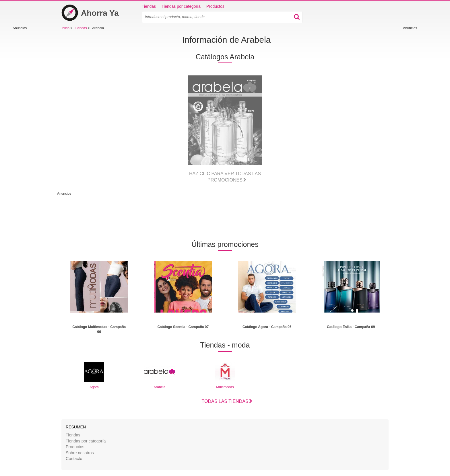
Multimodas (225, 375)
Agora (94, 375)
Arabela (160, 375)
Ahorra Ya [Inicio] (90, 13)
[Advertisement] (30, 117)
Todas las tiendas (225, 401)
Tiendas (149, 6)
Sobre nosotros (80, 453)
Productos (215, 6)
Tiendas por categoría (181, 6)
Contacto (74, 459)
